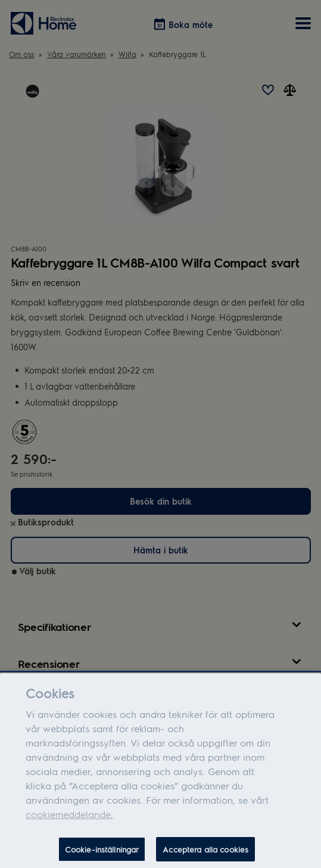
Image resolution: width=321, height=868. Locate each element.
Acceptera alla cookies (205, 854)
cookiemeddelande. (69, 819)
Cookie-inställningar (102, 854)
